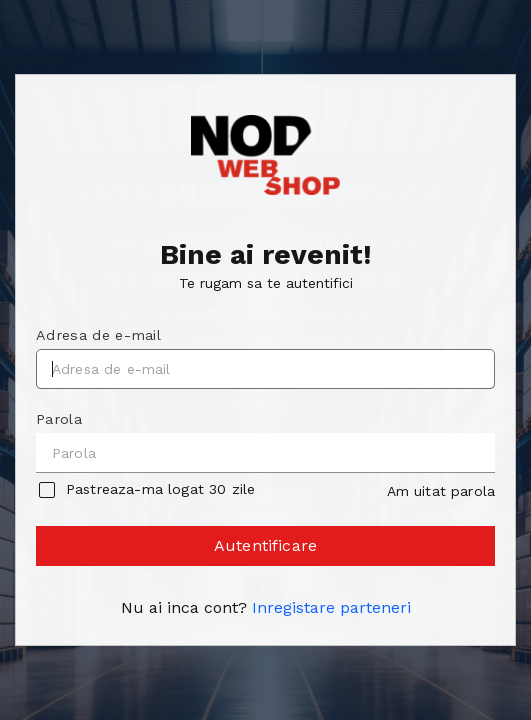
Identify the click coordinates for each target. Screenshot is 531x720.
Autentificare (267, 550)
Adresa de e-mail (98, 335)
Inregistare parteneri (331, 607)
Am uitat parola (441, 491)
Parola (59, 419)
